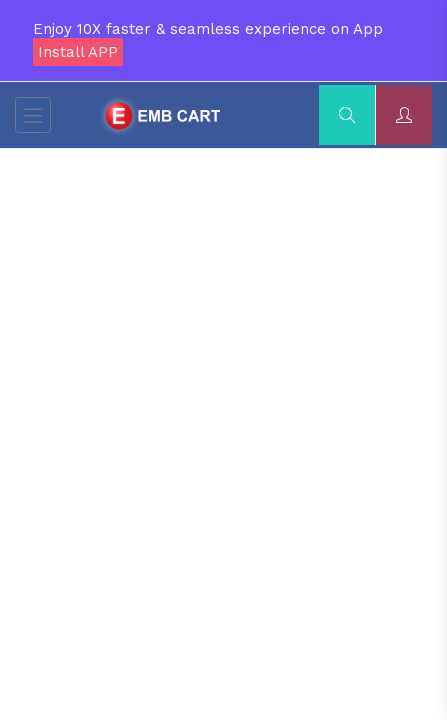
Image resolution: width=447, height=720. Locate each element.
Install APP (78, 52)
